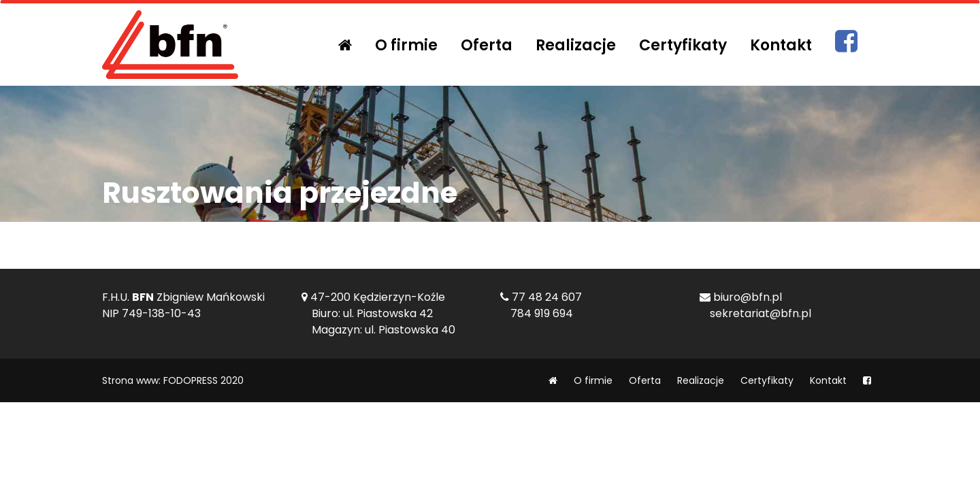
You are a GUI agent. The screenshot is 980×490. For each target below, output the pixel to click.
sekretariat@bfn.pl (761, 313)
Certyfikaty (683, 45)
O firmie (406, 45)
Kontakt (781, 45)
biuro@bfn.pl (748, 297)
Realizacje (576, 45)
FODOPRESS (191, 380)
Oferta (487, 45)
